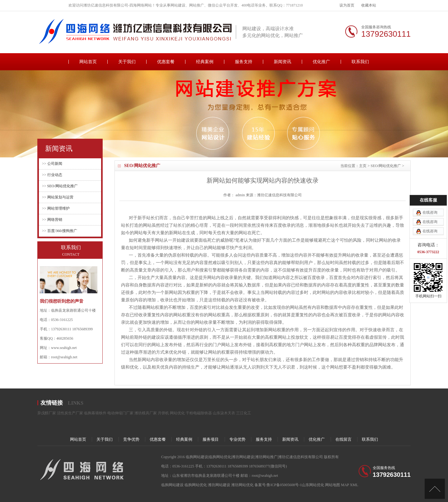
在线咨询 (430, 189)
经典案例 (205, 62)
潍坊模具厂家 (146, 413)
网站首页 (88, 62)
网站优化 (177, 413)
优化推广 (321, 62)
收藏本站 (369, 5)
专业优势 (237, 439)
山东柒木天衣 (224, 413)
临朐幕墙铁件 (95, 413)
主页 (363, 166)
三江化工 (244, 413)
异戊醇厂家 (47, 413)
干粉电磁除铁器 (199, 413)
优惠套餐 (166, 62)
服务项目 (211, 439)
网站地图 (333, 485)
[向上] (435, 489)
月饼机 (163, 413)
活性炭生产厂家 (70, 413)
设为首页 (347, 5)
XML (354, 485)
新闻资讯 (282, 62)
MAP (345, 485)
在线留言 (343, 439)
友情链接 (52, 403)
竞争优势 (131, 439)
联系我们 (360, 62)
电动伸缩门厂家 (120, 413)
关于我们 (127, 62)
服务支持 (244, 62)
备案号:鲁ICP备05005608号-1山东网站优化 (290, 485)
